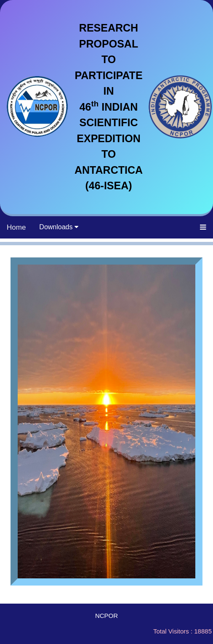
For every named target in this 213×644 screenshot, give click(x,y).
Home (16, 227)
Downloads (59, 227)
